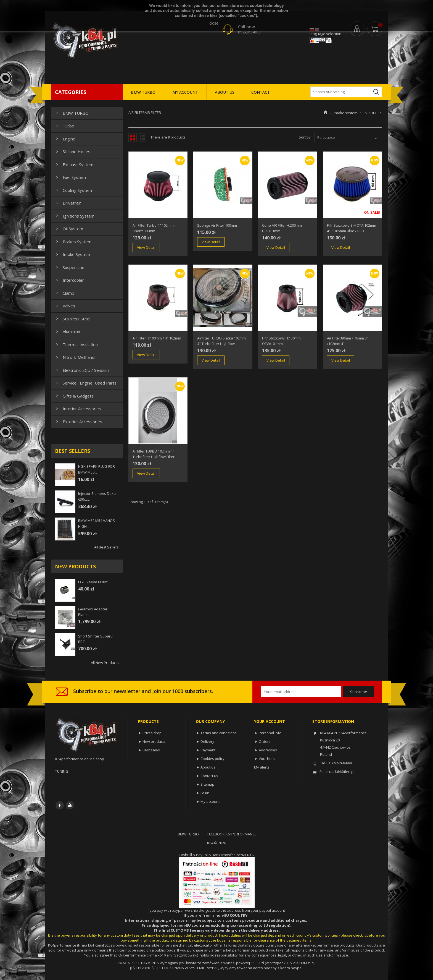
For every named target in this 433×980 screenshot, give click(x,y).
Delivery (207, 741)
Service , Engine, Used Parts (86, 383)
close (214, 23)
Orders (265, 741)
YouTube (70, 805)
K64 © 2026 (216, 843)
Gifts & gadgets (74, 396)
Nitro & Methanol (75, 357)
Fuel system (70, 177)
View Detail (146, 247)
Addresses (268, 750)
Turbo (64, 126)
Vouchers (267, 759)
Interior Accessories (78, 409)
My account (210, 801)
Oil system (69, 229)
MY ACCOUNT (185, 92)
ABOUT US (225, 92)
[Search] (346, 92)
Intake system (72, 254)
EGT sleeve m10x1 (93, 582)
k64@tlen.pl (345, 772)
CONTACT (261, 92)
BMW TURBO (143, 92)
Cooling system (73, 190)
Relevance (348, 138)
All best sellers (106, 547)
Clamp (64, 293)
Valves (65, 306)
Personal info (270, 733)
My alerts (262, 767)
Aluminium (68, 331)
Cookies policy (212, 759)
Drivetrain (68, 203)
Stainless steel (72, 319)
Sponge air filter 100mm (217, 225)
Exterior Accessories (78, 422)
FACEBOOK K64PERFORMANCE (232, 834)
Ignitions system (75, 216)
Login (205, 793)
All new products (105, 663)
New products (154, 741)
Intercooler (69, 280)
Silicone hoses (72, 151)
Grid (133, 138)
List (142, 138)
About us (208, 767)
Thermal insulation (76, 344)
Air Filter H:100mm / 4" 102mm (157, 338)
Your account (270, 721)
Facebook (60, 805)
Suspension (69, 267)
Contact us (209, 776)
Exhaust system (74, 164)
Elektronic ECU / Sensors (82, 370)
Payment (208, 750)
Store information (333, 721)
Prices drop (152, 733)
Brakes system (73, 242)
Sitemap (207, 784)
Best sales (151, 750)
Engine (65, 139)
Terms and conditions (219, 733)
